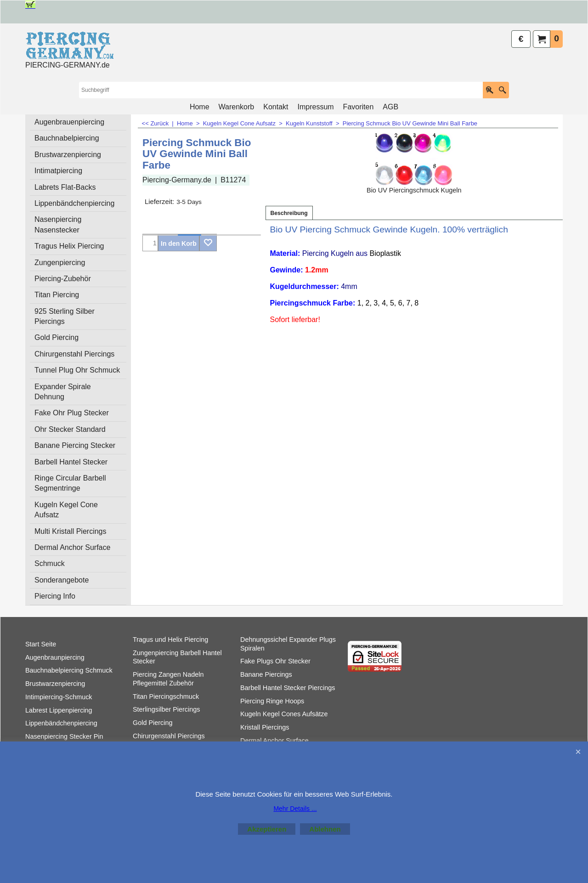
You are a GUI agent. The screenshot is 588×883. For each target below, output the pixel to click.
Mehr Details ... (295, 809)
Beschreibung (289, 213)
